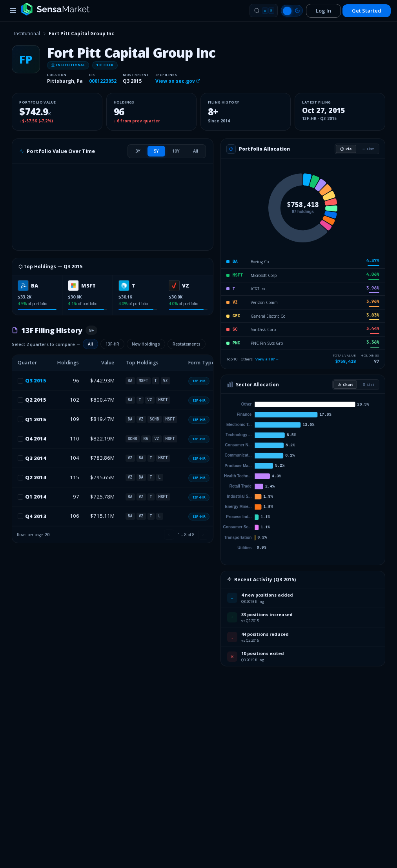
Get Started (367, 11)
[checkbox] (20, 381)
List (368, 149)
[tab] (138, 151)
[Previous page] (169, 535)
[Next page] (203, 535)
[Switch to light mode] (292, 11)
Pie (346, 149)
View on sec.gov (178, 81)
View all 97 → (267, 359)
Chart (345, 385)
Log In (323, 11)
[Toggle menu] (13, 11)
